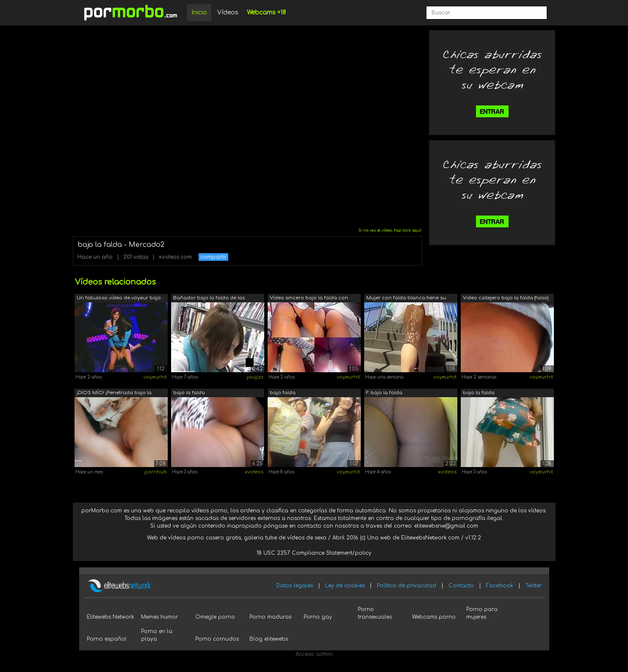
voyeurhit (155, 377)
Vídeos (228, 12)
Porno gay (318, 617)
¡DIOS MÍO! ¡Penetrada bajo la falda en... (114, 394)
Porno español (107, 639)
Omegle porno (215, 617)
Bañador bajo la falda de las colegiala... (209, 299)
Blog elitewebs (269, 639)
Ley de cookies (345, 586)
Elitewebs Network (111, 617)
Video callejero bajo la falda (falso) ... (506, 299)
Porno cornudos (217, 639)
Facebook (500, 586)
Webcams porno (434, 617)
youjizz (255, 377)
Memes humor (159, 617)
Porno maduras (270, 617)
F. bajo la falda (384, 393)
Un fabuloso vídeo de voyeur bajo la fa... (119, 299)
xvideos (254, 472)
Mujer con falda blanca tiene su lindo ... (406, 299)
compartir (213, 257)
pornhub (156, 472)
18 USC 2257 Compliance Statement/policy (314, 553)
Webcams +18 (266, 12)
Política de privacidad (407, 586)
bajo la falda (189, 393)
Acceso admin (314, 654)
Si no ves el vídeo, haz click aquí (390, 230)
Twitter (534, 586)
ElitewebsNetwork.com (430, 538)
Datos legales (295, 586)
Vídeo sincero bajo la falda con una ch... (309, 299)
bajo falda (283, 393)
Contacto (461, 586)
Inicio (199, 12)
